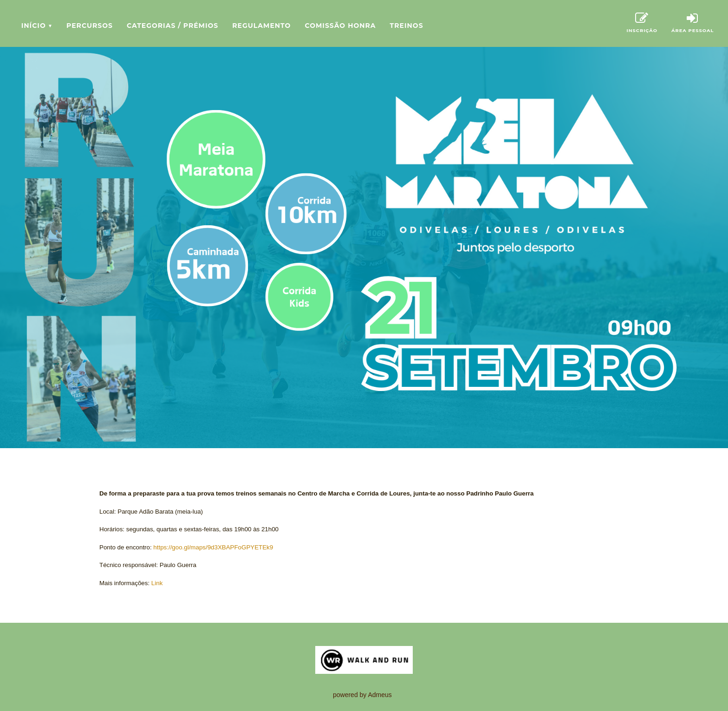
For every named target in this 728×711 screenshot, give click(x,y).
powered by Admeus (362, 695)
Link (157, 583)
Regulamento (261, 26)
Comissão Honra (340, 26)
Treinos (407, 26)
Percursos (90, 26)
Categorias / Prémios (172, 26)
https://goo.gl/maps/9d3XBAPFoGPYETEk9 (213, 547)
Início (37, 26)
